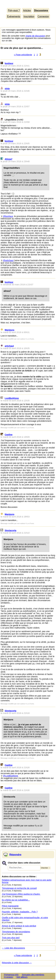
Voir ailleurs (22, 977)
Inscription (29, 16)
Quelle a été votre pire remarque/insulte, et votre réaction (25, 919)
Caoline (9, 435)
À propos (9, 977)
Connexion (43, 16)
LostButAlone (12, 398)
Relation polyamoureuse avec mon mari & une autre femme (27, 881)
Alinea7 (9, 159)
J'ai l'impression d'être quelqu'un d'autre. (21, 894)
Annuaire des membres (33, 975)
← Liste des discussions (13, 948)
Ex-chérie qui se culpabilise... (16, 900)
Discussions (41, 10)
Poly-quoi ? (14, 10)
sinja (7, 89)
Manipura (10, 330)
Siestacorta (11, 530)
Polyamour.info (28, 3)
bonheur (9, 63)
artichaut (9, 346)
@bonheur (8, 216)
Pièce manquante (10, 906)
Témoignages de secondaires (16, 932)
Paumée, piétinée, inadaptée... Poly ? (20, 912)
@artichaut (8, 260)
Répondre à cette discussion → (17, 963)
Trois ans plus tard (11, 938)
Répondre (15, 855)
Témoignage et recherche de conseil (19, 888)
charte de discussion (35, 36)
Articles (27, 10)
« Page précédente (23, 55)
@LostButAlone (10, 776)
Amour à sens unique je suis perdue (19, 926)
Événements (14, 16)
